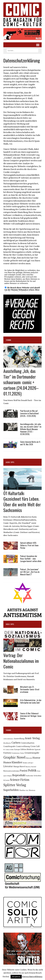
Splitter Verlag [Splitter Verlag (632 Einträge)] (15, 785)
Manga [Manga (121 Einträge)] (16, 766)
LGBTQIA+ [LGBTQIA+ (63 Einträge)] (30, 763)
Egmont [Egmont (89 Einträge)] (37, 749)
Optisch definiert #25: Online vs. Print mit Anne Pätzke (29, 545)
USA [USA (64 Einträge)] (27, 790)
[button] (22, 34)
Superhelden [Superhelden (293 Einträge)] (11, 790)
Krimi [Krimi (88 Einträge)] (25, 763)
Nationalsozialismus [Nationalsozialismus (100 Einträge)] (11, 771)
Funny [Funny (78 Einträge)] (22, 753)
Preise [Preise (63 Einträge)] (39, 771)
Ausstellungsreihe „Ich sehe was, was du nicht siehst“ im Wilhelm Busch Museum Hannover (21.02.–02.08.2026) (31, 429)
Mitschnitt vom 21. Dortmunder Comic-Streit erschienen (30, 689)
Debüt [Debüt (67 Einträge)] (12, 750)
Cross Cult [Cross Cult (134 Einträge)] (35, 746)
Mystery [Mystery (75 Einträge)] (28, 767)
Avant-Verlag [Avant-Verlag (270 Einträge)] (32, 738)
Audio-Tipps (10, 462)
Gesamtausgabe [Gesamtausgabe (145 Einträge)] (32, 753)
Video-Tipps (10, 624)
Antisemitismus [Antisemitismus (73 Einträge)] (8, 739)
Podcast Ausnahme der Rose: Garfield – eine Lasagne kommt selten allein (31, 559)
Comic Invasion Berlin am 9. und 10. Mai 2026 (30, 443)
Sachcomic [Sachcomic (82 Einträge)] (30, 776)
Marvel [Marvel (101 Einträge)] (22, 766)
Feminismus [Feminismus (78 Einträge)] (16, 753)
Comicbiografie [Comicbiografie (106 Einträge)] (9, 746)
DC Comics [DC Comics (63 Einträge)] (6, 750)
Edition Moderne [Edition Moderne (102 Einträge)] (27, 749)
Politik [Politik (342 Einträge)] (32, 770)
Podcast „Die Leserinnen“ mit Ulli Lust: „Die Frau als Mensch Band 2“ (30, 572)
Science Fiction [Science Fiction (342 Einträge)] (20, 780)
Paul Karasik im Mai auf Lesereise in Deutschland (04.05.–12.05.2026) (29, 413)
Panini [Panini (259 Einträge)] (24, 770)
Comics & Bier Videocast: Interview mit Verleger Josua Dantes (31, 716)
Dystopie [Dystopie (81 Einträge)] (17, 749)
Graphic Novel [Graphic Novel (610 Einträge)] (14, 757)
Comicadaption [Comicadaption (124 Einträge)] (28, 743)
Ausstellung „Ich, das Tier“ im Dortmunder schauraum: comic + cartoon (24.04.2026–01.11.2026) (21, 382)
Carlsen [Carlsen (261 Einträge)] (16, 743)
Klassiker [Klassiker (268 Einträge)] (17, 762)
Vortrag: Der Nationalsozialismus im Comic (21, 661)
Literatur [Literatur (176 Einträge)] (8, 766)
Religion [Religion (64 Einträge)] (9, 776)
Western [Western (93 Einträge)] (32, 790)
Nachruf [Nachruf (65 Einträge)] (34, 767)
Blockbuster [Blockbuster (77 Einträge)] (7, 743)
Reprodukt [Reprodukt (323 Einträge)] (19, 775)
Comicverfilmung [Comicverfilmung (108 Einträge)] (23, 746)
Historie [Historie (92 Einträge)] (29, 758)
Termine (8, 340)
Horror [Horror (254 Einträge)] (36, 758)
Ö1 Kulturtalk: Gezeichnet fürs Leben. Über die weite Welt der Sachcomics (22, 502)
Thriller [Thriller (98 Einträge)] (22, 790)
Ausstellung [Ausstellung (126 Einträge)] (19, 738)
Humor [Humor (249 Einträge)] (7, 762)
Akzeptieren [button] (16, 977)
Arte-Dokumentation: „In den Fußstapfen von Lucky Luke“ (31, 701)
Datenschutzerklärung (32, 977)
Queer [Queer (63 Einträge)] (5, 776)
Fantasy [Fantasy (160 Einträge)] (7, 753)
